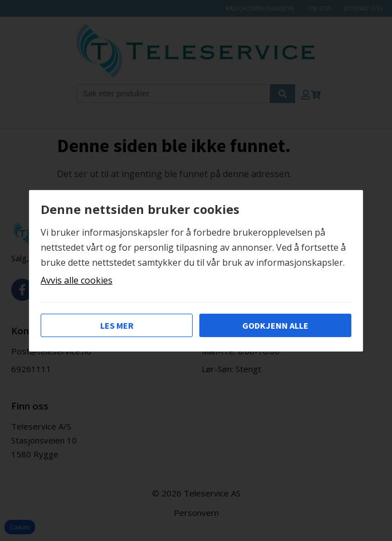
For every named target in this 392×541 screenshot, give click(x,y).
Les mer (117, 325)
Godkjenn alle (275, 325)
